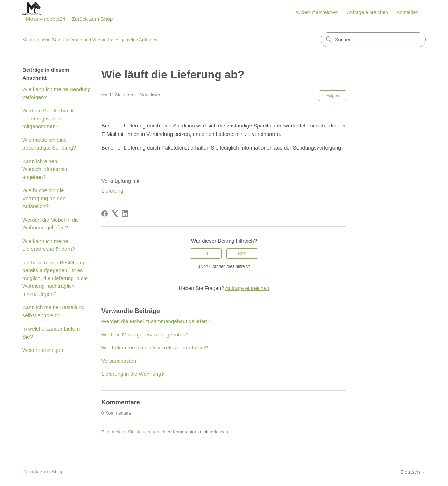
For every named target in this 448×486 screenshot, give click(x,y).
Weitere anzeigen (43, 350)
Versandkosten (119, 361)
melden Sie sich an (131, 432)
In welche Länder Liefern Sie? (51, 333)
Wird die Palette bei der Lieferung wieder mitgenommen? (50, 118)
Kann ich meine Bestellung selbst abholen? (54, 311)
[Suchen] (373, 40)
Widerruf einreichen (317, 12)
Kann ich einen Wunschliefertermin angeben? (45, 169)
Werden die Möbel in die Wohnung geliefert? (51, 224)
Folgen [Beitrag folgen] (333, 96)
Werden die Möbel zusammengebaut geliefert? (156, 321)
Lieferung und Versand (86, 40)
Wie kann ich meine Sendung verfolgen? (57, 93)
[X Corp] (115, 214)
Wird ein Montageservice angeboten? (145, 335)
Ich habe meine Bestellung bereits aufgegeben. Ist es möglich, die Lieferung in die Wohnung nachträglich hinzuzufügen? (55, 278)
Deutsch (413, 472)
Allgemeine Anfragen (136, 40)
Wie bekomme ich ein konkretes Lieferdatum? (155, 348)
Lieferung (113, 191)
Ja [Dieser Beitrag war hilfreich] (206, 254)
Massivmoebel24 (40, 40)
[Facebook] (105, 214)
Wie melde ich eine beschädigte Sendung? (49, 144)
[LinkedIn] (125, 214)
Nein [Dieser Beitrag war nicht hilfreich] (242, 254)
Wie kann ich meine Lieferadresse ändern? (49, 245)
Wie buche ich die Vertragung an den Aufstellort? (44, 198)
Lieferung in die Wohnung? (133, 374)
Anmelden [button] (408, 12)
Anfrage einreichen (367, 12)
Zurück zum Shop (92, 19)
